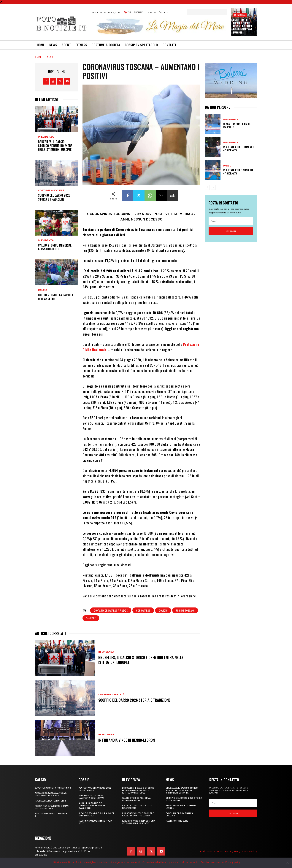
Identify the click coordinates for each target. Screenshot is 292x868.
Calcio (43, 290)
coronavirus (143, 610)
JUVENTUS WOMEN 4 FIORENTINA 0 (53, 788)
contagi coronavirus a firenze (111, 610)
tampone (91, 618)
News (50, 57)
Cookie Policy (250, 851)
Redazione (206, 851)
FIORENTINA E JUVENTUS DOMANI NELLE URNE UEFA (52, 807)
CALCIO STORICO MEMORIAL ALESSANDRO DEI (55, 247)
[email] (231, 221)
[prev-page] (207, 187)
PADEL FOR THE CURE (177, 821)
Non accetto (217, 862)
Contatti (219, 851)
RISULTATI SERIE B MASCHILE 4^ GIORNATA (238, 172)
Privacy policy (233, 862)
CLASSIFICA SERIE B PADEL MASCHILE (237, 125)
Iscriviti (231, 231)
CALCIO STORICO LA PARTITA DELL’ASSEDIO (56, 297)
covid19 (163, 610)
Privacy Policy (233, 851)
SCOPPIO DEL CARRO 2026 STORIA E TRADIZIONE (54, 197)
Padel (227, 166)
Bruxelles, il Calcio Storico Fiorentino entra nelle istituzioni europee (242, 26)
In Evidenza (240, 15)
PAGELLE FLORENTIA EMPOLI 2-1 (51, 801)
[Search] (223, 12)
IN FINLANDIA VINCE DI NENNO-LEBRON (127, 740)
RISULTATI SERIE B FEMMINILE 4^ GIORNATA (239, 149)
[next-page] (213, 187)
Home (38, 57)
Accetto (205, 862)
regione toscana (185, 610)
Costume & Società (51, 191)
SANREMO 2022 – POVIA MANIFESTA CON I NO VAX (91, 797)
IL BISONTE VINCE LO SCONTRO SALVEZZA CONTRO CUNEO (138, 815)
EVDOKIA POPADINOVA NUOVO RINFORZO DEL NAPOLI (51, 794)
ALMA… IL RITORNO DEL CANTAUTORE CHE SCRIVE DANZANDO (92, 806)
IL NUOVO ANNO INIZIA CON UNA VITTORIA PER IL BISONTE (139, 822)
